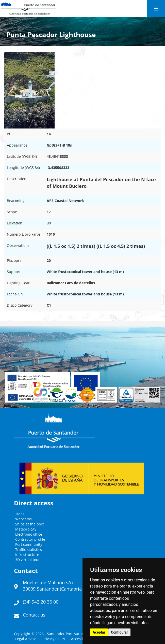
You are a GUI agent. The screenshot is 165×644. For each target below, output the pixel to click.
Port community (29, 544)
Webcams (23, 519)
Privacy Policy (54, 639)
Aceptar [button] (99, 632)
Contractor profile (30, 539)
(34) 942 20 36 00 (41, 602)
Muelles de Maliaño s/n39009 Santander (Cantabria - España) (63, 586)
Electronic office (29, 534)
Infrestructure (27, 555)
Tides (20, 514)
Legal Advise (26, 639)
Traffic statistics (29, 549)
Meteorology (26, 529)
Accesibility (81, 639)
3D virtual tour (28, 560)
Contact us (34, 615)
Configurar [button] (119, 632)
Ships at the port (29, 524)
